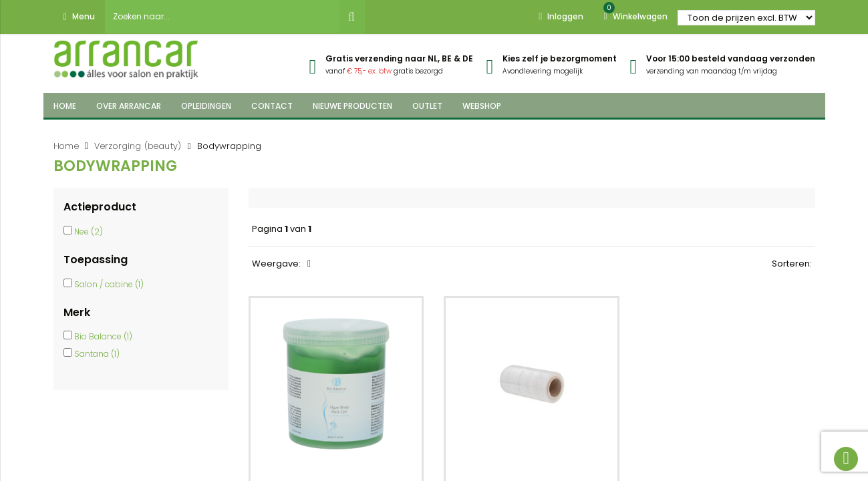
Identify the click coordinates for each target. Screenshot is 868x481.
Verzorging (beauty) (138, 146)
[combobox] (222, 17)
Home (66, 146)
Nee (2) (89, 231)
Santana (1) (97, 354)
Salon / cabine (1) (109, 284)
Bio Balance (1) (103, 336)
